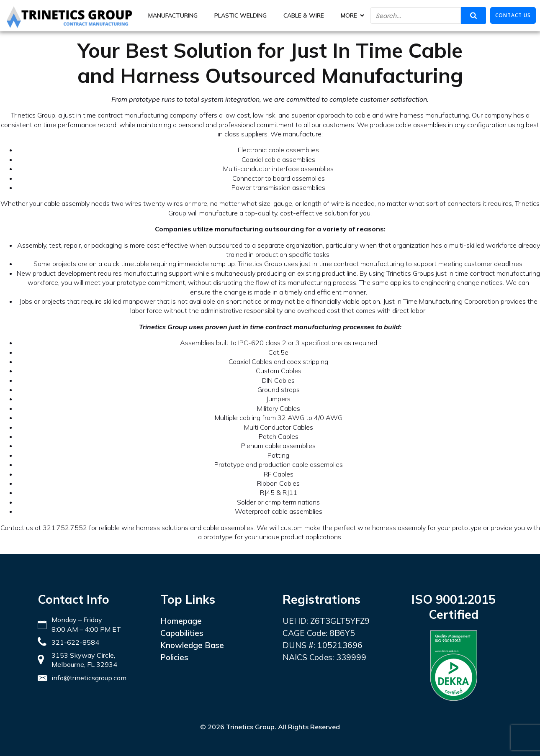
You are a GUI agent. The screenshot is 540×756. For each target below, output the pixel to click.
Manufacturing (173, 15)
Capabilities (182, 633)
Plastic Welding (240, 15)
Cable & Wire (304, 15)
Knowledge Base (192, 645)
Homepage (181, 621)
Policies (174, 657)
